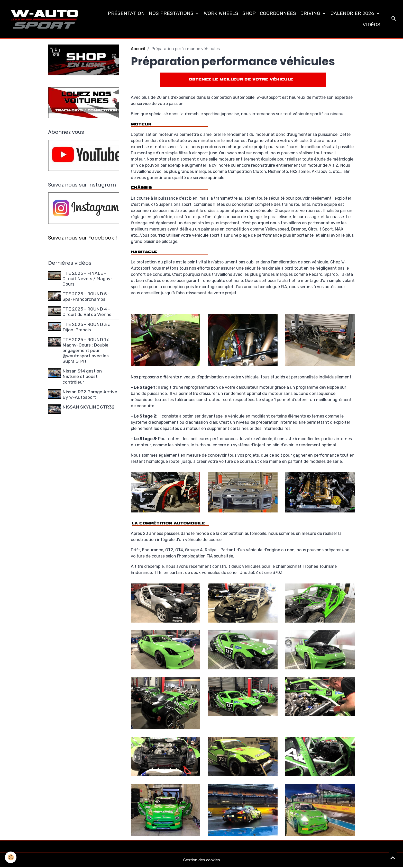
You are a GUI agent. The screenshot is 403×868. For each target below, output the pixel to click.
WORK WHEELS (221, 14)
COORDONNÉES (278, 14)
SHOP (249, 14)
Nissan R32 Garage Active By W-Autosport (90, 396)
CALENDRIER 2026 (353, 14)
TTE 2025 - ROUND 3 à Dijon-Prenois (87, 328)
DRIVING (311, 14)
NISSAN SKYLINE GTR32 (89, 408)
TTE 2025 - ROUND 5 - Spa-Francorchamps (87, 298)
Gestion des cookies (202, 861)
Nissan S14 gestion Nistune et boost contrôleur (83, 378)
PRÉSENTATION (126, 14)
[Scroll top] (393, 858)
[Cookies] (11, 857)
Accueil (138, 50)
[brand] (45, 20)
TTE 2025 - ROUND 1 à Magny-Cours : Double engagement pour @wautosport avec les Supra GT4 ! (86, 351)
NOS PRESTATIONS (172, 14)
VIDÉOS (372, 25)
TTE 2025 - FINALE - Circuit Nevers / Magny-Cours (88, 280)
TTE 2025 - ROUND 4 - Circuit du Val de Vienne (88, 313)
